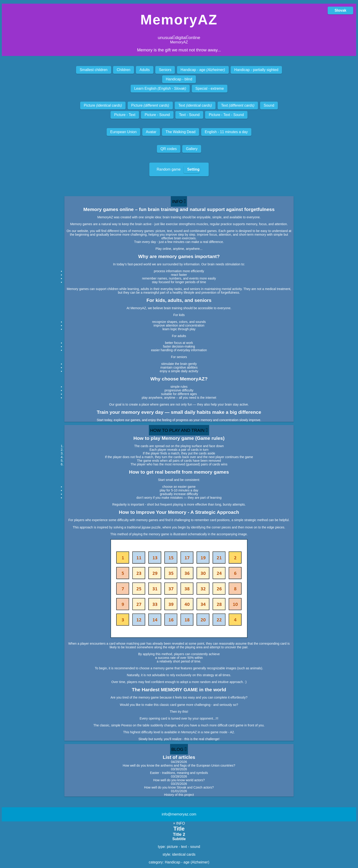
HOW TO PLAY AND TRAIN (179, 430)
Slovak (340, 10)
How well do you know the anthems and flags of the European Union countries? (179, 765)
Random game (178, 169)
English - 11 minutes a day (226, 132)
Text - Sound (189, 115)
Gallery (192, 149)
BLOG (179, 749)
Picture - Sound (157, 115)
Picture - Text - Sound (226, 115)
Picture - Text (125, 115)
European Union (124, 132)
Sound (269, 105)
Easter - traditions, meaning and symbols (179, 773)
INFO (179, 201)
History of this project (179, 795)
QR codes (169, 149)
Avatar (151, 132)
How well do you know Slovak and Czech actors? (179, 787)
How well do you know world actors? (179, 780)
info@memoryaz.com (179, 814)
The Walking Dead (180, 132)
